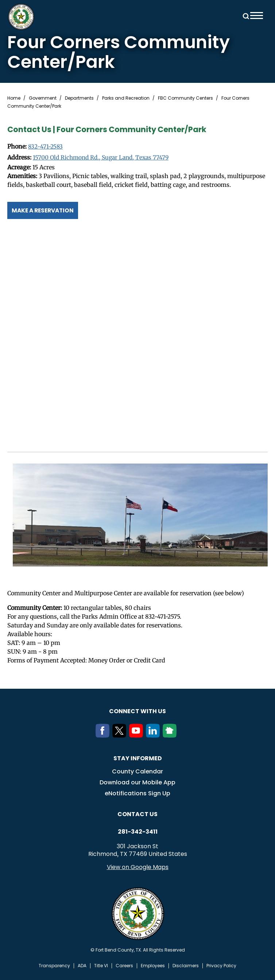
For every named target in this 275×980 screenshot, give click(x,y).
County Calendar (137, 771)
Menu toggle (257, 16)
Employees (153, 965)
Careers (124, 965)
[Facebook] (104, 735)
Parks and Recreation (126, 98)
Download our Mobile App (137, 782)
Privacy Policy (221, 965)
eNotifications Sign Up (137, 793)
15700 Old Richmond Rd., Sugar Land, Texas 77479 (104, 158)
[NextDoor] (171, 735)
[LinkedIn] (154, 735)
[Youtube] (137, 735)
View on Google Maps (138, 867)
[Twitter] (121, 735)
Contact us (137, 814)
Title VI (101, 965)
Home (14, 98)
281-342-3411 (138, 831)
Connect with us (137, 711)
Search (245, 16)
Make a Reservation (44, 210)
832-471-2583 (46, 147)
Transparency (54, 965)
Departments (79, 98)
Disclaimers (186, 965)
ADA (82, 965)
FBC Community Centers (185, 98)
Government (43, 98)
